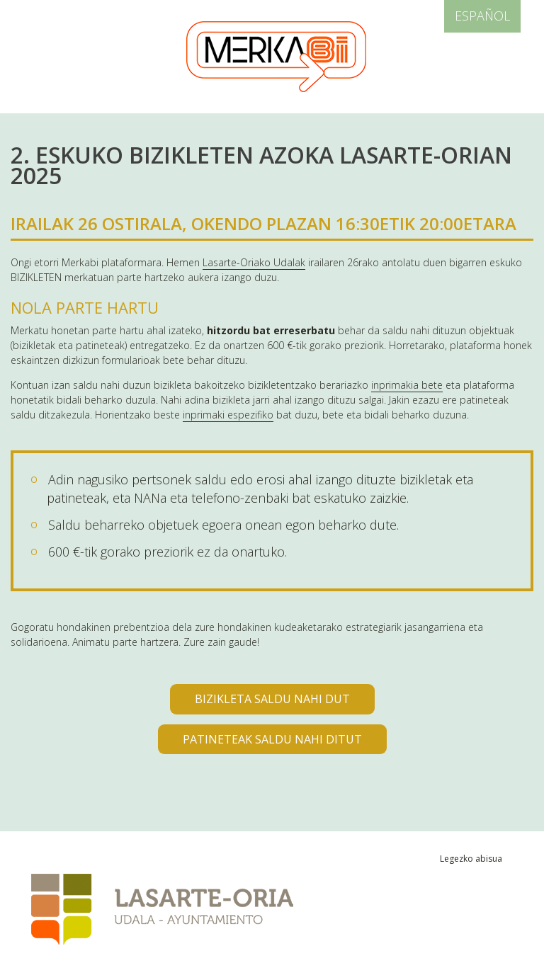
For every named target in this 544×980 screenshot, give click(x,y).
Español (482, 16)
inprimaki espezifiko (228, 415)
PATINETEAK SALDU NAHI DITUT (272, 739)
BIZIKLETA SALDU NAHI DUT (272, 699)
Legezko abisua (471, 859)
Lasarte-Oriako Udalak (254, 262)
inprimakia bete (407, 385)
